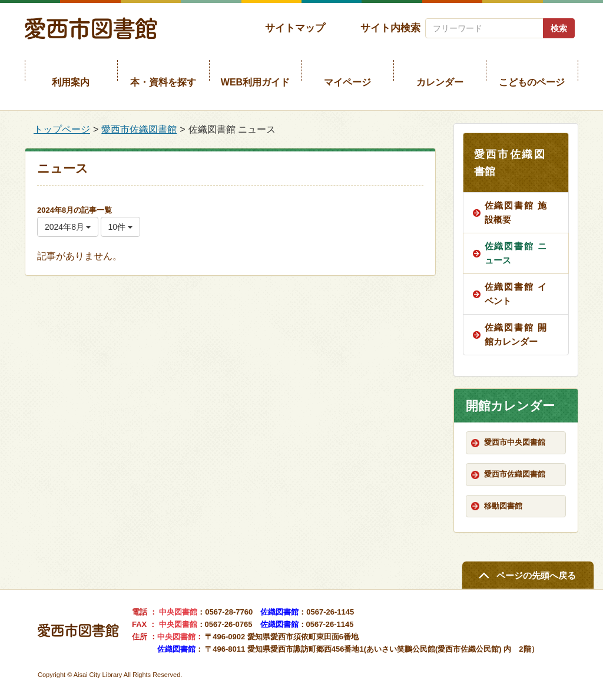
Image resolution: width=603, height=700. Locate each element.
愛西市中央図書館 (515, 442)
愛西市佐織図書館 (139, 129)
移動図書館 (503, 506)
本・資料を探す (163, 82)
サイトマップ (295, 28)
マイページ (347, 82)
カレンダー (440, 82)
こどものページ (532, 82)
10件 (120, 227)
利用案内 (71, 82)
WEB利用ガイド (255, 82)
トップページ (62, 129)
